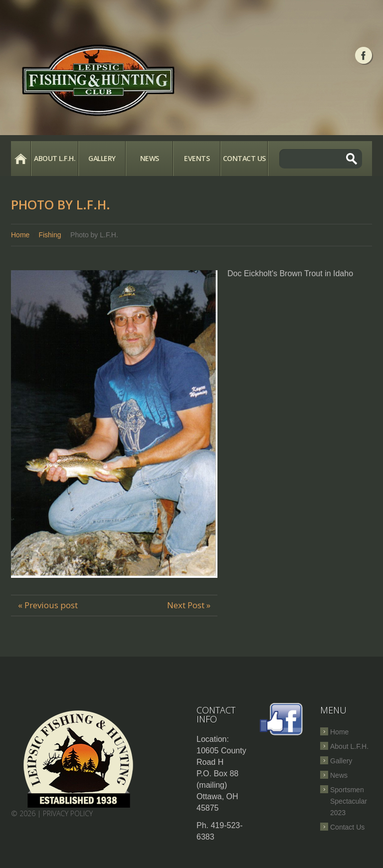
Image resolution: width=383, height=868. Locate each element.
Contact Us (244, 158)
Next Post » (189, 605)
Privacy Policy (68, 813)
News (150, 158)
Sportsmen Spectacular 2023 (349, 801)
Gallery (102, 158)
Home (21, 159)
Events (197, 158)
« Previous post (48, 605)
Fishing (50, 235)
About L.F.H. (55, 158)
